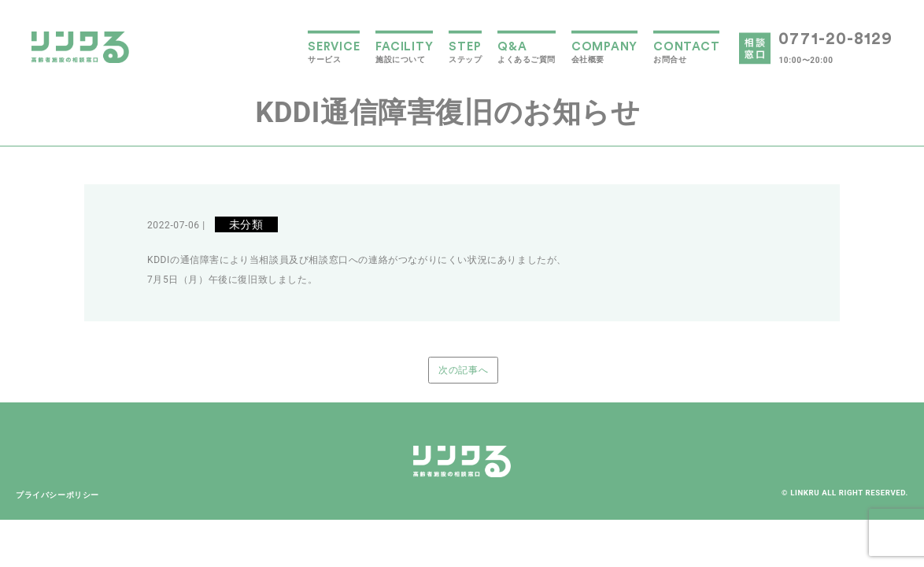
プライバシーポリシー (57, 495)
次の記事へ (463, 370)
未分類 (246, 224)
